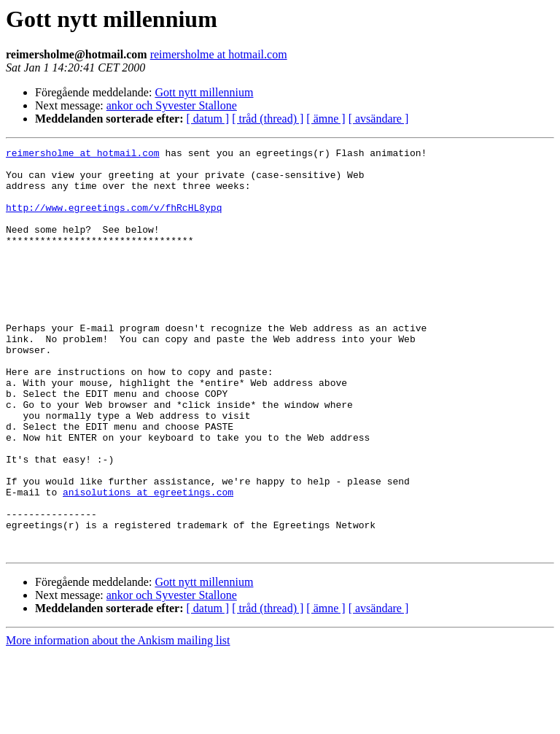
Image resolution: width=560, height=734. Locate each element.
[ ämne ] (326, 119)
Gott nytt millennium (204, 92)
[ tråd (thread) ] (268, 119)
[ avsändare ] (379, 119)
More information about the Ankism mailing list (118, 721)
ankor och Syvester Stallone (172, 105)
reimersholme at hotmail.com (219, 54)
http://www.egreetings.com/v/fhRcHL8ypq (114, 220)
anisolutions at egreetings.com (148, 562)
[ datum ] (208, 119)
